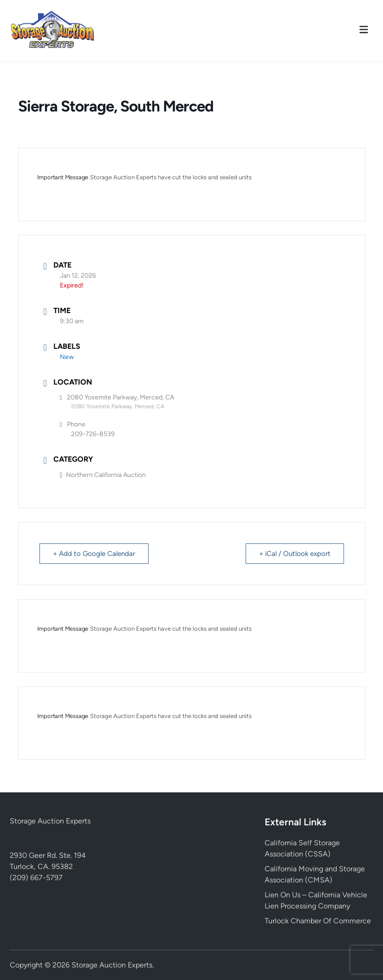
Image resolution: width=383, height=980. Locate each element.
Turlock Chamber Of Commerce (318, 921)
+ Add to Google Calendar (94, 554)
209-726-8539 (93, 434)
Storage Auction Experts (50, 821)
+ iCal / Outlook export (295, 554)
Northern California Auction (103, 475)
